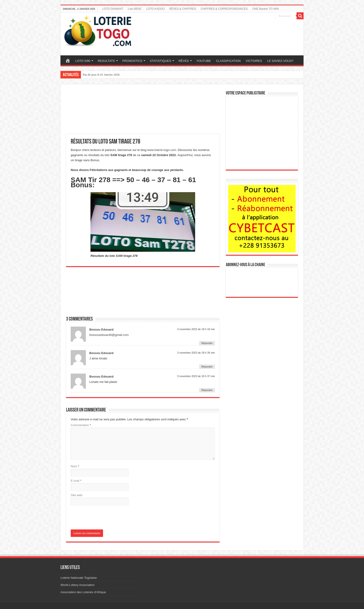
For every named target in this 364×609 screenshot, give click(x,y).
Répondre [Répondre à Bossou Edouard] (207, 343)
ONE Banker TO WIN (266, 9)
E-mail (76, 481)
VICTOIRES (254, 61)
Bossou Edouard (101, 330)
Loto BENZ (135, 9)
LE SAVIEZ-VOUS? (280, 61)
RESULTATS (106, 61)
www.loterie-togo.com (162, 150)
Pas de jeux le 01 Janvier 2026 (101, 75)
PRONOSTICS (132, 61)
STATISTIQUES (160, 61)
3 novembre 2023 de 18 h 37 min (196, 376)
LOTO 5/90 (83, 61)
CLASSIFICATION (228, 61)
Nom (75, 466)
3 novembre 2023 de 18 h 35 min (196, 353)
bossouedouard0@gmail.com (109, 335)
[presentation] (102, 518)
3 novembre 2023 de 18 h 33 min (196, 329)
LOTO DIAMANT (113, 9)
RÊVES (184, 61)
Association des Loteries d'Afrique (83, 592)
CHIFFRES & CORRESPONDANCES (224, 9)
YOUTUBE (204, 61)
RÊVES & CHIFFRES (183, 9)
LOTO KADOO (155, 9)
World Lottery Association (77, 585)
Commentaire (81, 425)
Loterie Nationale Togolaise (79, 578)
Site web (77, 495)
